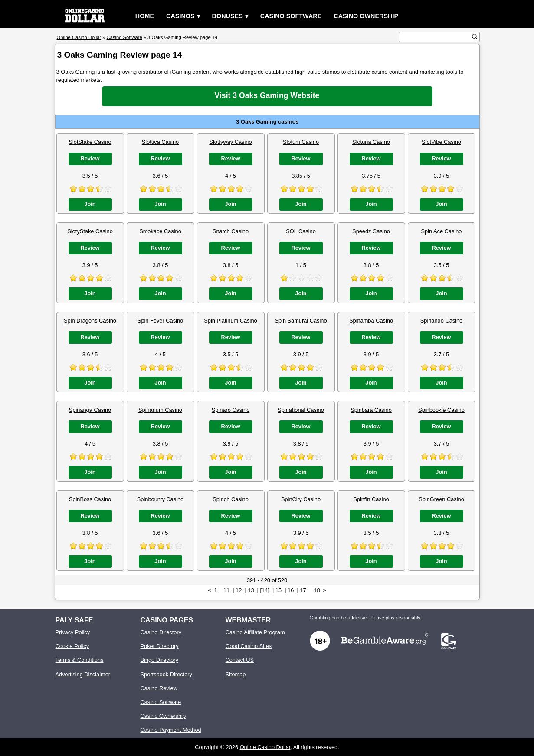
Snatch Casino (231, 231)
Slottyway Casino (230, 142)
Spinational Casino (301, 410)
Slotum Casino (301, 142)
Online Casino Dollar (265, 747)
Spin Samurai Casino (301, 321)
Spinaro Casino (231, 410)
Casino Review (159, 688)
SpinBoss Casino (90, 499)
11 (226, 590)
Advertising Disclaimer (83, 674)
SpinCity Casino (301, 499)
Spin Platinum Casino (230, 321)
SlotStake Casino (90, 142)
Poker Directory (160, 646)
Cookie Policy (72, 646)
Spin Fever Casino (160, 321)
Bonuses (228, 16)
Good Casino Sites (249, 646)
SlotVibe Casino (441, 142)
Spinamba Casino (371, 321)
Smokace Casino (160, 231)
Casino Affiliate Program (255, 632)
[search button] (475, 37)
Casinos (180, 16)
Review (90, 158)
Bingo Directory (159, 660)
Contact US (240, 660)
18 (317, 590)
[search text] (436, 37)
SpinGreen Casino (441, 499)
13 (251, 590)
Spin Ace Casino (442, 231)
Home (145, 16)
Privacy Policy (73, 632)
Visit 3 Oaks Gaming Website (267, 95)
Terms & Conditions (80, 660)
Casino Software (291, 16)
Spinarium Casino (160, 410)
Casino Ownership (366, 16)
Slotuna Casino (371, 142)
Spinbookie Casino (441, 410)
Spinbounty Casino (160, 499)
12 (239, 590)
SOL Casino (301, 231)
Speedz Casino (371, 231)
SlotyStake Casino (90, 231)
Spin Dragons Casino (90, 321)
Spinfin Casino (371, 499)
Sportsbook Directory (166, 674)
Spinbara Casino (371, 410)
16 (291, 590)
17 (303, 590)
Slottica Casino (160, 142)
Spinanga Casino (90, 410)
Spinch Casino (231, 499)
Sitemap (236, 674)
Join (90, 204)
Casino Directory (161, 632)
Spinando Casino (441, 321)
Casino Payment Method (171, 730)
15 (278, 590)
